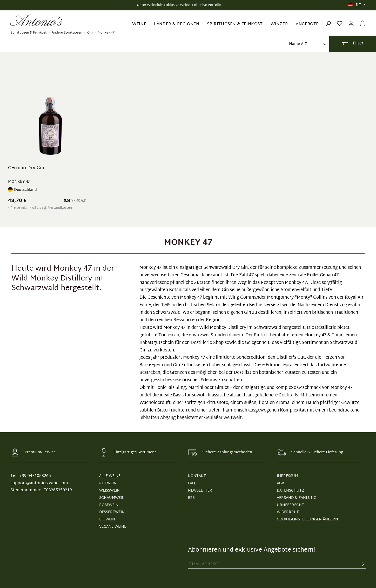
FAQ (192, 483)
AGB (280, 483)
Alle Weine (110, 476)
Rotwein (108, 483)
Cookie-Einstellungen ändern (307, 520)
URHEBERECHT (290, 505)
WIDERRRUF (288, 512)
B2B (191, 498)
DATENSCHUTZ (290, 491)
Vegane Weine (113, 527)
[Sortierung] (307, 44)
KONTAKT (197, 476)
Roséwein (109, 505)
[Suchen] (328, 20)
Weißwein (109, 491)
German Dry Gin (26, 169)
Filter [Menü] (352, 44)
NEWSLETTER (200, 491)
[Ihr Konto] (351, 20)
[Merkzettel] (340, 20)
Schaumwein (112, 498)
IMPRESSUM (287, 476)
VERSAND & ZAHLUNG (297, 498)
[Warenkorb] (361, 20)
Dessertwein (112, 512)
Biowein (107, 520)
